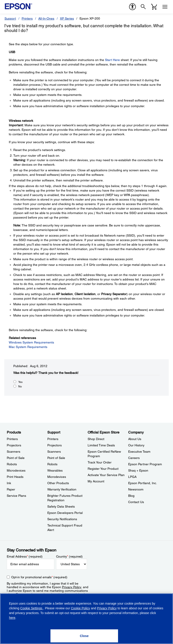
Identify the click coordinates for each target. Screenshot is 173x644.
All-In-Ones (46, 18)
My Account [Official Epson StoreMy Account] (96, 481)
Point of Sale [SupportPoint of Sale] (56, 458)
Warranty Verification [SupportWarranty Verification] (62, 489)
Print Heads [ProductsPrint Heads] (15, 477)
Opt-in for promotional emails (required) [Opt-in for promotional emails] (39, 577)
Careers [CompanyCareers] (134, 458)
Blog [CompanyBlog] (131, 496)
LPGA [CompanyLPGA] (132, 477)
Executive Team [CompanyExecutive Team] (139, 452)
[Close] (84, 636)
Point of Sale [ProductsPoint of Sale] (16, 458)
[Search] (143, 7)
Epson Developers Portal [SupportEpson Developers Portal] (65, 513)
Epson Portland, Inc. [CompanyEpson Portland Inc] (143, 483)
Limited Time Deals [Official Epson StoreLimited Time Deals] (101, 445)
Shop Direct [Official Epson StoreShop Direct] (96, 439)
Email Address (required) (25, 556)
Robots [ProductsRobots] (12, 464)
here (12, 618)
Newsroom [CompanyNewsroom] (136, 489)
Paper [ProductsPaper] (11, 489)
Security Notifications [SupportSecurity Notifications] (62, 519)
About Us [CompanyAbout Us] (135, 439)
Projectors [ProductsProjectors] (14, 445)
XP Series (67, 18)
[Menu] (165, 7)
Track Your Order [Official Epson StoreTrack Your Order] (100, 462)
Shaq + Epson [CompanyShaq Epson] (138, 470)
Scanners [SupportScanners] (54, 452)
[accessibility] (132, 7)
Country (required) (69, 556)
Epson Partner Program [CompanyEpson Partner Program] (145, 464)
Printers (27, 18)
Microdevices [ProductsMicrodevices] (16, 470)
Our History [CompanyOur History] (136, 445)
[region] (86, 619)
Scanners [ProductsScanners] (14, 452)
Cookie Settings (32, 608)
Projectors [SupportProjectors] (55, 445)
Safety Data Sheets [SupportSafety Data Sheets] (61, 506)
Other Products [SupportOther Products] (58, 483)
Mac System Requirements (28, 347)
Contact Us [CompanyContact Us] (136, 502)
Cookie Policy (81, 608)
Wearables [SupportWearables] (55, 470)
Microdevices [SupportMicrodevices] (57, 477)
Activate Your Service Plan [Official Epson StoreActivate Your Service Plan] (106, 475)
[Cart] (154, 7)
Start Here (112, 60)
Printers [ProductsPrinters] (12, 439)
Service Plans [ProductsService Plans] (16, 496)
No (20, 386)
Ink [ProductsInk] (9, 483)
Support (10, 18)
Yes (20, 382)
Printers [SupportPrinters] (53, 439)
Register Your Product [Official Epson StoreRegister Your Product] (103, 469)
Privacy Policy (72, 587)
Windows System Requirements (31, 342)
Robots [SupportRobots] (52, 464)
